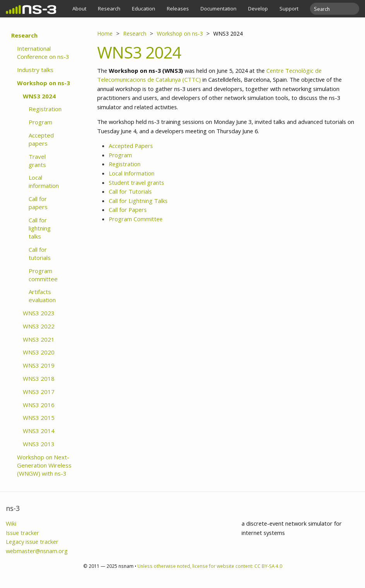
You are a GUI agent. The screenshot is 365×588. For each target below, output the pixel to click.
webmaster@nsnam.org (37, 551)
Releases (178, 9)
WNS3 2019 (39, 365)
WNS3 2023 (39, 313)
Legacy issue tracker (32, 542)
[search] (330, 9)
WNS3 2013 (39, 444)
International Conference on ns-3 (43, 52)
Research (109, 9)
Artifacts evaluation (42, 296)
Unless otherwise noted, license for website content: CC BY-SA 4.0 (210, 566)
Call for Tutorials (130, 191)
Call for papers (38, 203)
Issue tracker (22, 533)
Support (289, 9)
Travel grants (37, 161)
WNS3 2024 (39, 96)
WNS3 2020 (39, 352)
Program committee (43, 275)
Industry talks (35, 70)
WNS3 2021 (39, 339)
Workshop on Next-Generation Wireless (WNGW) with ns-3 (44, 465)
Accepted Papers (131, 146)
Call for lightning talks (40, 228)
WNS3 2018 (39, 378)
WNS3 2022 (39, 326)
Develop (258, 9)
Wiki (11, 523)
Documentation (218, 9)
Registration (45, 109)
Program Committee (136, 219)
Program (40, 122)
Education (144, 9)
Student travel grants (136, 182)
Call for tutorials (40, 254)
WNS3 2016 (39, 405)
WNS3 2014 (39, 431)
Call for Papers (128, 210)
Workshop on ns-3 (44, 83)
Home (105, 34)
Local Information (132, 173)
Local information (44, 181)
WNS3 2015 (39, 418)
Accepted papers (41, 139)
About (79, 9)
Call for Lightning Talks (138, 201)
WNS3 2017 (39, 392)
